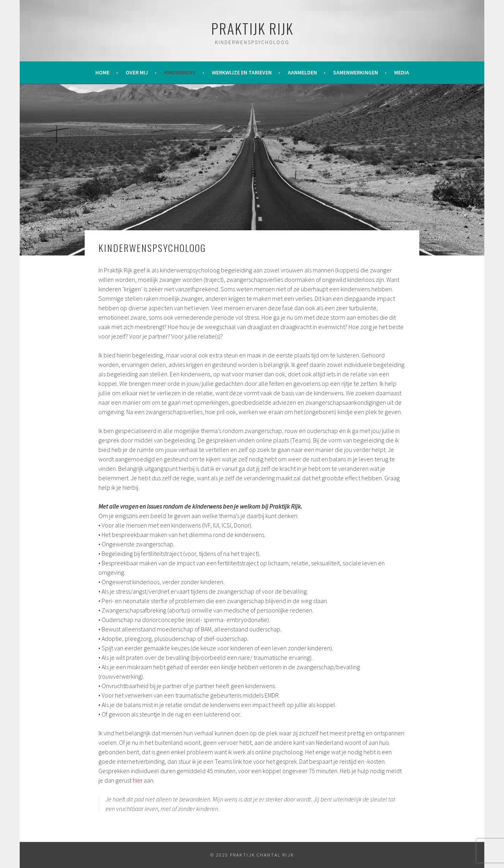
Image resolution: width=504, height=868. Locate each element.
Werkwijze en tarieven (242, 72)
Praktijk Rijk (252, 28)
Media (402, 72)
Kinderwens (180, 72)
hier (138, 780)
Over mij (137, 72)
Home (102, 72)
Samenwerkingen (356, 72)
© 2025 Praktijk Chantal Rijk (252, 855)
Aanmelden (302, 72)
